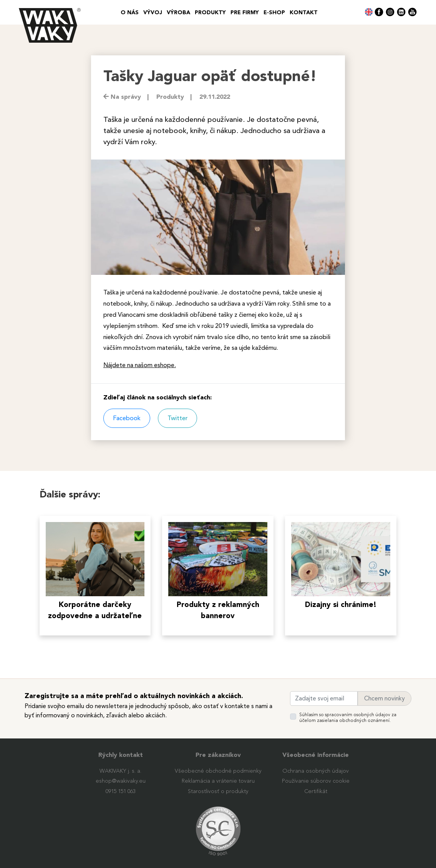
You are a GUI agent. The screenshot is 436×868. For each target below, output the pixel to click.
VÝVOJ (153, 13)
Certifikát (316, 792)
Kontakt (304, 13)
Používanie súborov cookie (316, 781)
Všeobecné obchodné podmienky (218, 771)
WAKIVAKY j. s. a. (120, 771)
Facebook (127, 418)
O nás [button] (130, 13)
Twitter (177, 418)
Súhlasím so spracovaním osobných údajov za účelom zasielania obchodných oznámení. (348, 718)
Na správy (122, 97)
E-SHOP (274, 13)
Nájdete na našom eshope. (140, 365)
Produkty (210, 13)
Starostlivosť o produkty (218, 792)
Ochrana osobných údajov (316, 771)
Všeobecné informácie (316, 755)
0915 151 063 (121, 792)
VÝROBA (178, 13)
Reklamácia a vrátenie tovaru (218, 781)
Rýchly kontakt (121, 755)
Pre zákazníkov (218, 755)
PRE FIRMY (245, 13)
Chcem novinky (385, 698)
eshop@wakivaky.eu (121, 781)
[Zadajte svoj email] (324, 698)
